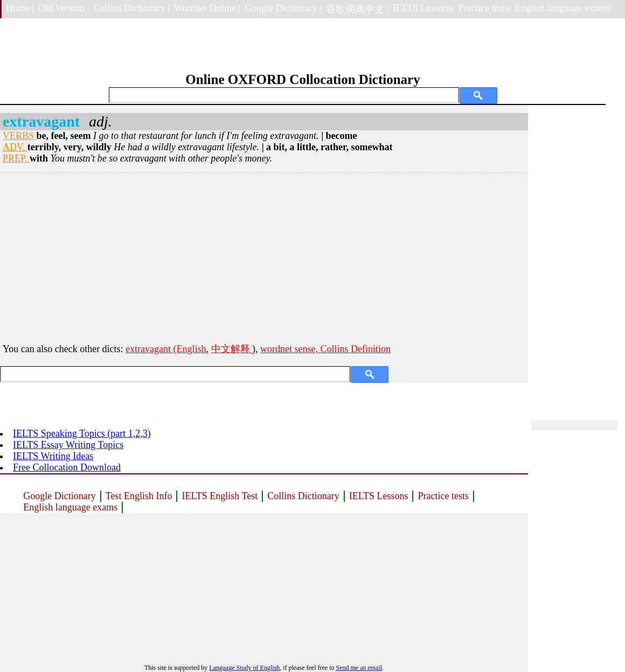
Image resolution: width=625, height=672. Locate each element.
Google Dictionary (59, 496)
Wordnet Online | (207, 8)
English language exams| (563, 8)
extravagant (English (166, 349)
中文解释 (232, 349)
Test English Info (139, 496)
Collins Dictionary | (131, 8)
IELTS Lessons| (423, 8)
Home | (20, 8)
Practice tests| (484, 8)
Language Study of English (244, 668)
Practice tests (443, 496)
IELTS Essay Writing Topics (68, 445)
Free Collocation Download (67, 467)
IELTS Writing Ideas (53, 456)
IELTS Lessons (379, 496)
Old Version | (64, 8)
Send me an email (359, 668)
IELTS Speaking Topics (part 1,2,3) (82, 433)
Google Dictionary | (283, 8)
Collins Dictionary (303, 496)
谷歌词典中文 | (357, 9)
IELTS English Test (220, 496)
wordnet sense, (290, 349)
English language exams (70, 507)
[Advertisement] (264, 256)
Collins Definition (356, 349)
